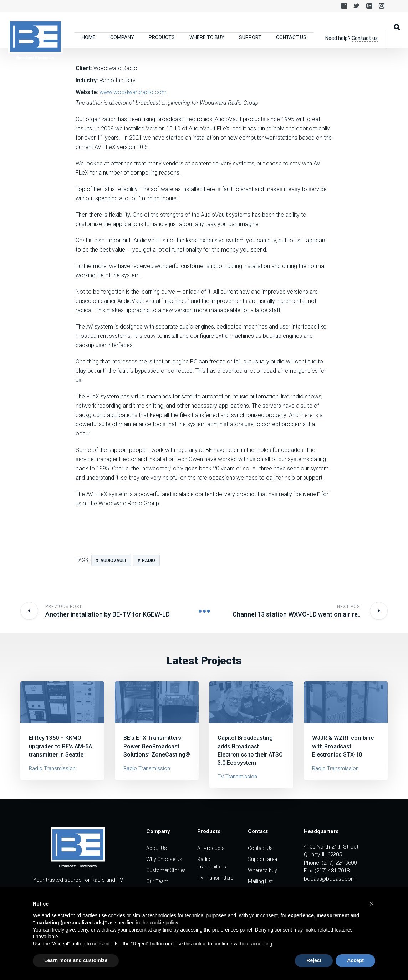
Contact (258, 831)
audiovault (113, 561)
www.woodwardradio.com (133, 92)
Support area (262, 859)
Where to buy (207, 37)
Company (122, 37)
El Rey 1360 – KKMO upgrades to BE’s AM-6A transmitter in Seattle (60, 746)
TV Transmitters (215, 878)
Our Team (157, 881)
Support (250, 37)
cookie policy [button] (164, 923)
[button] (372, 904)
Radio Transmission (52, 768)
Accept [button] (355, 960)
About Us (157, 848)
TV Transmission (237, 777)
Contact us (365, 38)
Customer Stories (166, 870)
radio (149, 561)
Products (162, 37)
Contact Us (291, 37)
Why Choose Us (164, 859)
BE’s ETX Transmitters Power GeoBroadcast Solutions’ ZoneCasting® (157, 746)
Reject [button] (314, 960)
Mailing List (260, 881)
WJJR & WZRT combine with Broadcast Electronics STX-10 (343, 746)
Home (89, 37)
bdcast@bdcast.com (330, 879)
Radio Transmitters (212, 863)
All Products (211, 848)
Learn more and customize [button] (76, 960)
